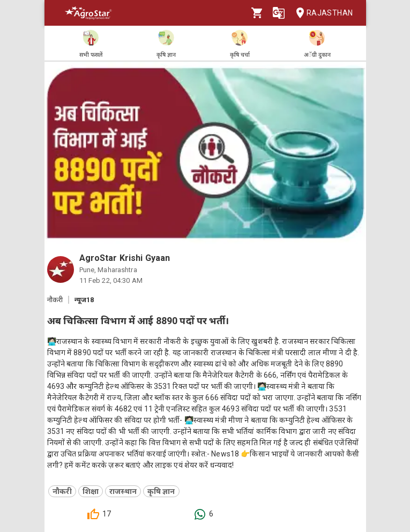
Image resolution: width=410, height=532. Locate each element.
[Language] (279, 13)
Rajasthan (321, 13)
